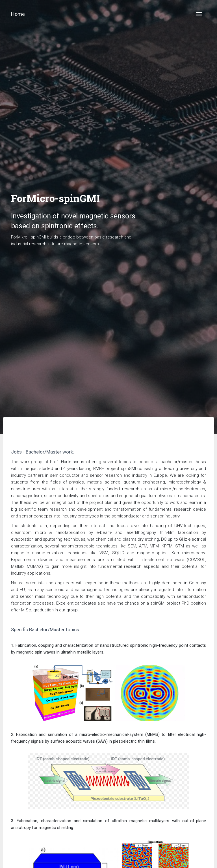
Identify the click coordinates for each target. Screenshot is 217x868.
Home (18, 14)
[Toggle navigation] (199, 14)
